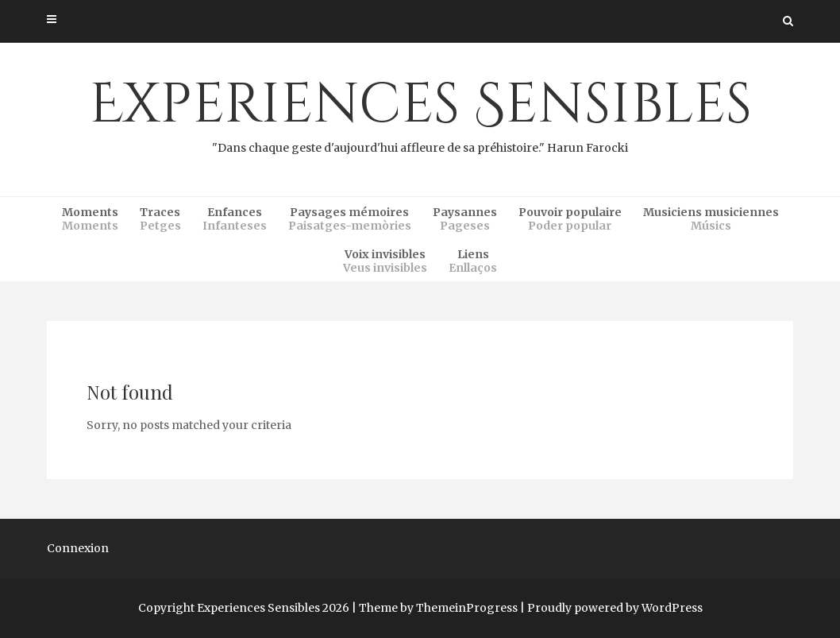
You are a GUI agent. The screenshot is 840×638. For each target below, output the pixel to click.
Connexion (78, 548)
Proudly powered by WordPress (615, 608)
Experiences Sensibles (420, 112)
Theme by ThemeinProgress (438, 608)
